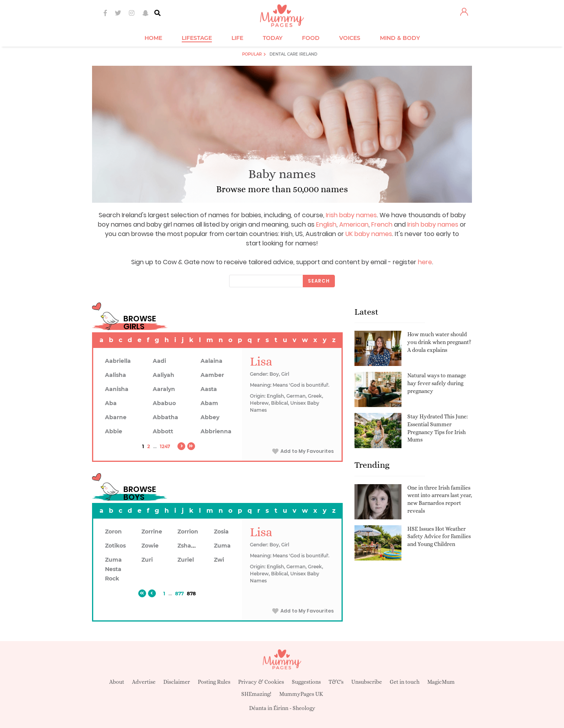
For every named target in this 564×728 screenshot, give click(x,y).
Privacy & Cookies (261, 682)
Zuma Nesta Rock (113, 569)
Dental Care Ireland (293, 54)
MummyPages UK (301, 694)
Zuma (222, 546)
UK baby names (369, 234)
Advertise (144, 682)
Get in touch (405, 682)
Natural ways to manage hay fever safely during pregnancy (437, 383)
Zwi (219, 560)
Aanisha (117, 389)
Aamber (212, 375)
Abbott (163, 431)
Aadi (159, 361)
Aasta (209, 389)
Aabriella (118, 361)
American (354, 224)
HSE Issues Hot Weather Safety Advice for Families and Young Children (439, 536)
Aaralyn (164, 389)
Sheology (304, 708)
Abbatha (165, 417)
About (117, 682)
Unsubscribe (367, 682)
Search (319, 281)
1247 (165, 446)
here (425, 262)
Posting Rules (214, 682)
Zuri (147, 560)
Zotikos (115, 546)
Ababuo (164, 403)
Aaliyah (164, 375)
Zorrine (152, 532)
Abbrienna (216, 431)
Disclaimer (177, 682)
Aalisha (116, 375)
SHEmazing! (256, 694)
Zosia (221, 532)
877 (179, 594)
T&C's (336, 682)
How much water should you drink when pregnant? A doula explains (439, 342)
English (326, 224)
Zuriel (186, 560)
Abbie (114, 431)
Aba (111, 403)
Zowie (150, 546)
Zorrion (188, 532)
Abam (209, 403)
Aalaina (211, 361)
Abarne (116, 417)
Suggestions (306, 682)
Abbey (210, 417)
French (382, 224)
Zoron (113, 532)
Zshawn (189, 546)
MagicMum (441, 682)
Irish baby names (351, 215)
